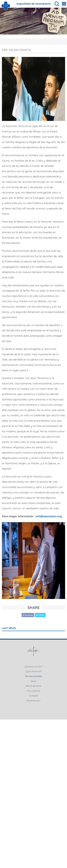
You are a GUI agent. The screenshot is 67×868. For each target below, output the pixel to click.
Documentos (34, 691)
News (34, 681)
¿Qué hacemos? (34, 671)
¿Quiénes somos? (33, 666)
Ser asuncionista (34, 676)
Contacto (34, 696)
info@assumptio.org (49, 516)
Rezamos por (33, 700)
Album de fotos (33, 686)
